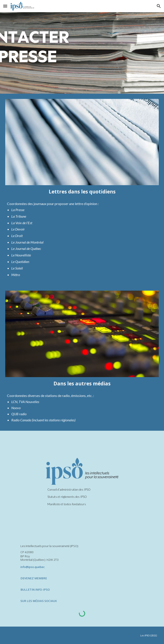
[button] (5, 6)
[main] (82, 192)
